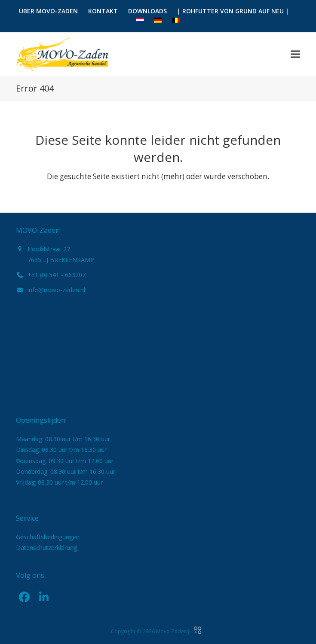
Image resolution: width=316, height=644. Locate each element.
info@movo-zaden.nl (56, 290)
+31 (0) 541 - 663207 (57, 275)
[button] (295, 54)
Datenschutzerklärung (46, 548)
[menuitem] (140, 21)
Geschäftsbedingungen (48, 537)
